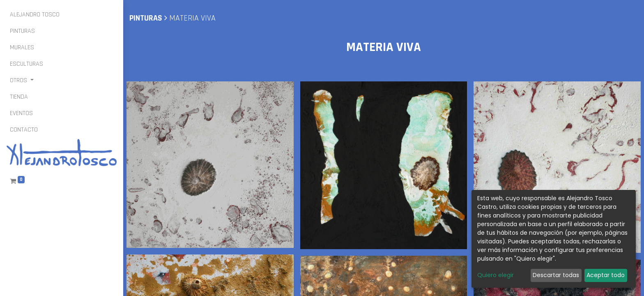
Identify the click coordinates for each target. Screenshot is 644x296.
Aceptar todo (606, 275)
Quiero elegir (496, 275)
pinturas (146, 18)
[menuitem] (35, 15)
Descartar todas (556, 275)
